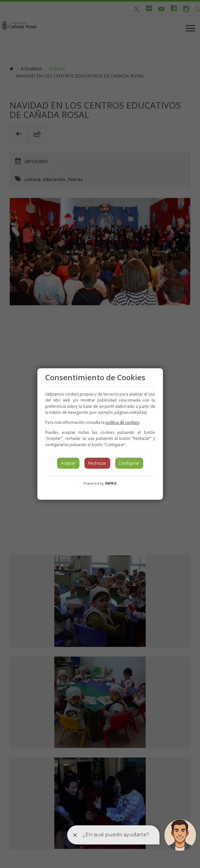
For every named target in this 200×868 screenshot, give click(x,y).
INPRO (111, 483)
